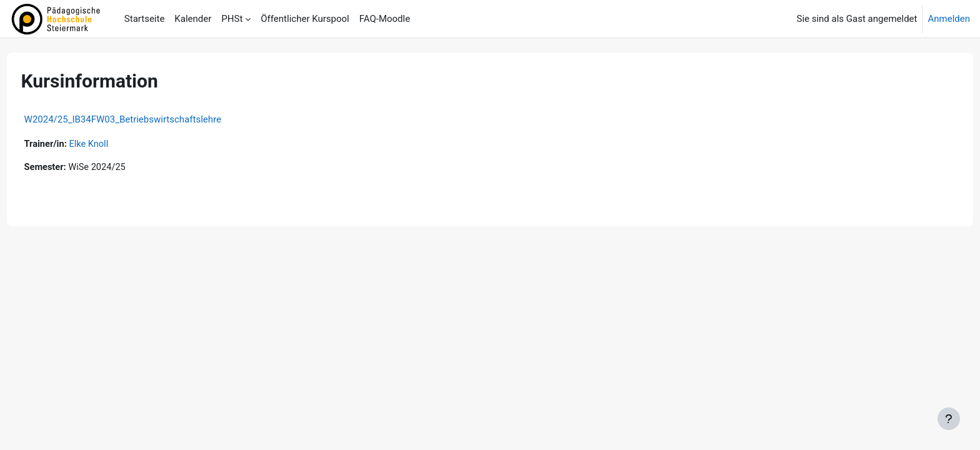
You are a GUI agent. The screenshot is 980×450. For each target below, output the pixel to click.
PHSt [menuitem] (232, 19)
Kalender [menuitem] (193, 19)
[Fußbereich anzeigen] (949, 419)
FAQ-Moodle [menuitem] (385, 19)
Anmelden (949, 19)
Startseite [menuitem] (145, 19)
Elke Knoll (114, 144)
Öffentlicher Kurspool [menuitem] (305, 19)
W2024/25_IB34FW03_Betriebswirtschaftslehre (146, 119)
